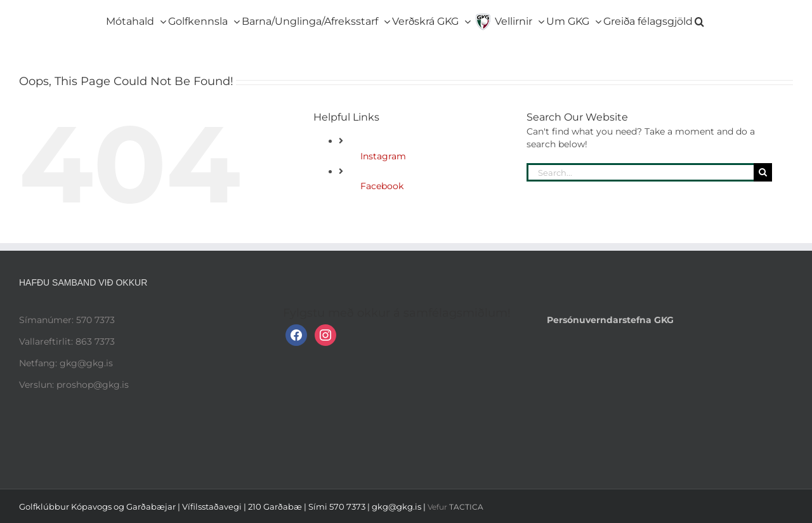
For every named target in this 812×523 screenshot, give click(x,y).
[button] (699, 19)
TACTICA (466, 507)
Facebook (382, 186)
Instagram (383, 156)
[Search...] (640, 172)
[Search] (763, 172)
